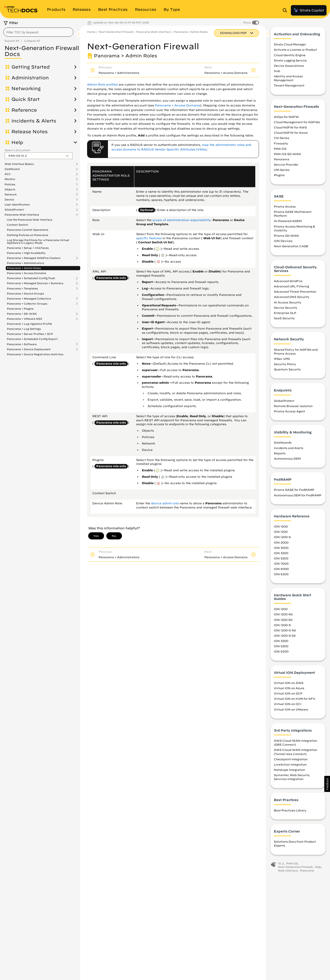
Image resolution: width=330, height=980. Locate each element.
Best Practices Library (290, 811)
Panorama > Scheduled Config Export (32, 339)
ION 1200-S (282, 538)
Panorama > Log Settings (24, 329)
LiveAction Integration (290, 765)
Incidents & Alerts (34, 121)
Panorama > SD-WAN (22, 314)
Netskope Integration (289, 770)
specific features (149, 238)
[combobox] (38, 32)
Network (11, 194)
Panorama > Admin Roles (24, 268)
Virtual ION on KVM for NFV (295, 699)
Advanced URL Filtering (291, 287)
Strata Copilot (309, 10)
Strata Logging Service (290, 61)
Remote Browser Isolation (293, 407)
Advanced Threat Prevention (295, 292)
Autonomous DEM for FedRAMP (298, 496)
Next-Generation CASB (291, 247)
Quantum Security (287, 370)
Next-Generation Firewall (116, 32)
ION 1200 (281, 532)
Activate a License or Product (295, 50)
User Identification (17, 205)
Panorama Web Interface (22, 215)
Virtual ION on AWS (289, 683)
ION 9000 (281, 569)
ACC (8, 174)
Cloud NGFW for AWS (290, 128)
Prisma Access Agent (289, 412)
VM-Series (282, 170)
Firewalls (281, 144)
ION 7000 (281, 564)
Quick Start (26, 99)
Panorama (282, 160)
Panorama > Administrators (25, 263)
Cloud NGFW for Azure (291, 133)
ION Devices (283, 242)
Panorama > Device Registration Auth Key (35, 354)
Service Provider (286, 165)
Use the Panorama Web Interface (30, 220)
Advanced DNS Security (292, 298)
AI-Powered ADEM (288, 222)
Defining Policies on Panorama (27, 235)
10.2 (281, 864)
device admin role (165, 503)
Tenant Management (289, 86)
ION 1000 (281, 527)
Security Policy (285, 365)
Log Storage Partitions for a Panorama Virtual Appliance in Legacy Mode (38, 241)
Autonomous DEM (287, 459)
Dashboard (12, 169)
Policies (10, 184)
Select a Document (17, 150)
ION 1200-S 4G (285, 631)
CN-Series (282, 139)
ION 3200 (281, 554)
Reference (24, 110)
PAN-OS (280, 149)
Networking (26, 89)
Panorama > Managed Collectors (29, 299)
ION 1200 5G (283, 620)
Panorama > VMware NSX (25, 319)
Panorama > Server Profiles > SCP (30, 334)
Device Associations (289, 66)
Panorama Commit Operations (27, 230)
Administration (30, 78)
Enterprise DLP (285, 314)
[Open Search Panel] (286, 10)
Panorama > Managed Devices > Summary (35, 283)
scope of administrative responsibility (181, 220)
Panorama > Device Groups (25, 293)
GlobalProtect (14, 210)
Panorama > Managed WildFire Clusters (34, 258)
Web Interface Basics (19, 164)
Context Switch (17, 225)
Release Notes (30, 132)
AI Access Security (288, 303)
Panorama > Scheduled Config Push (31, 278)
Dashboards (283, 443)
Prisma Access (285, 207)
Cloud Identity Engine (290, 56)
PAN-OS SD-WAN (287, 155)
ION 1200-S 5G (285, 636)
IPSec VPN (282, 359)
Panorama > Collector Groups (27, 304)
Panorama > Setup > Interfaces (28, 248)
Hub (277, 72)
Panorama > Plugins (20, 309)
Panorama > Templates (22, 289)
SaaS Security (284, 319)
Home (91, 32)
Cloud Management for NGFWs (297, 123)
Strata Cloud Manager (290, 45)
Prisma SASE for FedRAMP (294, 491)
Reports (280, 454)
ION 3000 (281, 548)
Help (17, 142)
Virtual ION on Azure (289, 689)
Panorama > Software (22, 344)
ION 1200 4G (283, 615)
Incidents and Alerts (289, 449)
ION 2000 (281, 543)
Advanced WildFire (288, 282)
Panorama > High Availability (26, 253)
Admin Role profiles (102, 85)
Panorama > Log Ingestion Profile (29, 324)
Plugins (279, 176)
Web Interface (288, 871)
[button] (327, 784)
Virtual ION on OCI (288, 705)
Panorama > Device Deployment (29, 349)
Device (9, 200)
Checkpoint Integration (291, 760)
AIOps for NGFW (286, 117)
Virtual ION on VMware (291, 710)
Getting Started (31, 67)
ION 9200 (281, 575)
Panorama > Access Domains (26, 273)
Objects (10, 189)
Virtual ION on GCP (288, 694)
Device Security (286, 308)
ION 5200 (281, 559)
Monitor (10, 179)
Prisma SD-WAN (286, 236)
